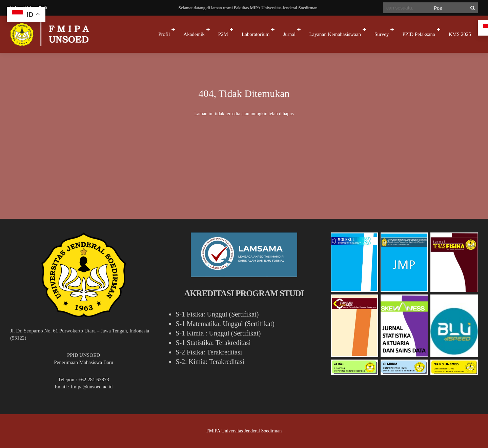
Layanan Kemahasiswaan (335, 34)
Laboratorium (256, 34)
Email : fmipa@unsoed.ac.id (84, 387)
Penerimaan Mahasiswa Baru (84, 362)
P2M (223, 34)
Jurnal (289, 34)
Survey (382, 34)
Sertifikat (244, 314)
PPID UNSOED (84, 355)
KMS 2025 (460, 34)
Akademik (194, 34)
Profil (164, 34)
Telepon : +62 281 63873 (84, 380)
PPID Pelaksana (419, 34)
